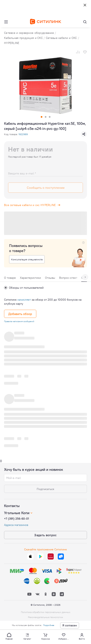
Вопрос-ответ (68, 278)
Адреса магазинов (16, 525)
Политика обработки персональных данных (46, 612)
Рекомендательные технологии (45, 617)
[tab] (10, 279)
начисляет (24, 300)
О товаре (10, 278)
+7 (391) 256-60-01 (17, 519)
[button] (9, 636)
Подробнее (49, 625)
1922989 (23, 134)
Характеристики (30, 278)
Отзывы (50, 278)
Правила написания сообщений (19, 321)
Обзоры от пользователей (24, 288)
